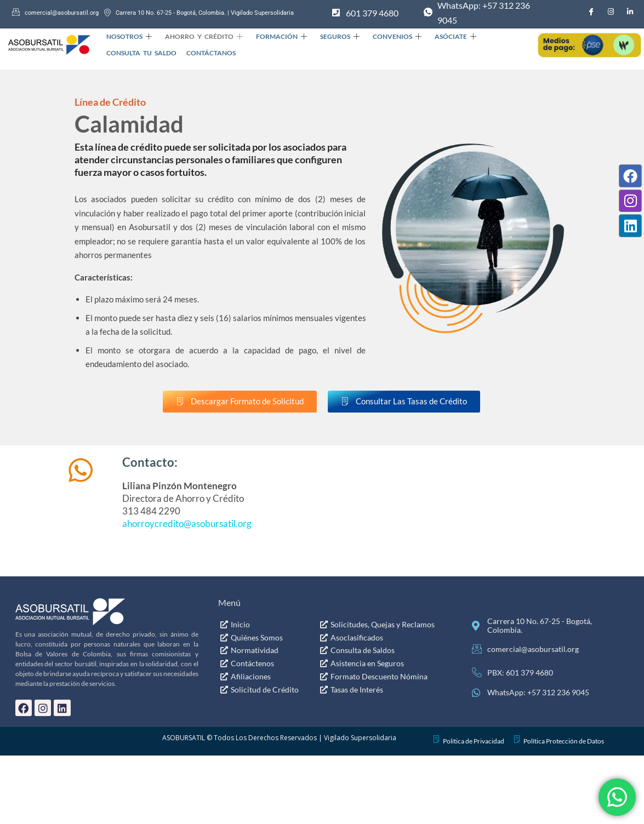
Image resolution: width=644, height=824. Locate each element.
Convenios (386, 37)
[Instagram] (611, 12)
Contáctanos (208, 53)
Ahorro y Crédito (201, 37)
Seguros (331, 37)
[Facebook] (591, 12)
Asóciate (441, 37)
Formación (275, 37)
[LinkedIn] (630, 12)
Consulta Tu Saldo (141, 53)
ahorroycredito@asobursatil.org (187, 523)
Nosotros (129, 37)
